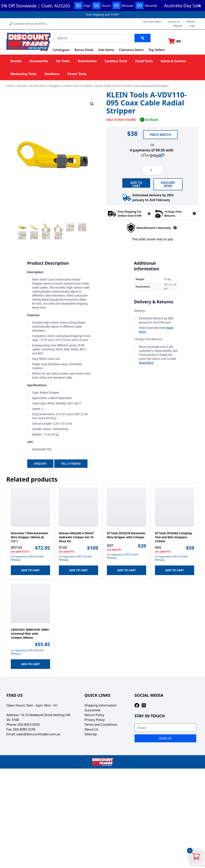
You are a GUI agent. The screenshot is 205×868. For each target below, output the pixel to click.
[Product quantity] (153, 170)
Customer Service (29, 24)
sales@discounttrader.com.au (38, 734)
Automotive (87, 61)
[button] (92, 104)
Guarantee (92, 710)
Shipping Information (101, 705)
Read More (146, 363)
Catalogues (61, 50)
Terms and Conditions (101, 725)
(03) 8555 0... (41, 24)
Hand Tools (144, 61)
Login (192, 26)
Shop (44, 50)
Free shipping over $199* (102, 15)
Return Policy (94, 715)
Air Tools (63, 61)
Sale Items (106, 50)
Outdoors (52, 74)
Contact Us (174, 22)
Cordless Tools (116, 61)
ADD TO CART (136, 184)
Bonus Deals (84, 50)
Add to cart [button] (30, 570)
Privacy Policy (95, 720)
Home (11, 86)
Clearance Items (131, 50)
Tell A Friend (71, 464)
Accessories (39, 61)
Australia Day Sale (183, 5)
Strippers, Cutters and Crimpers (71, 86)
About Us (91, 729)
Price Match (160, 135)
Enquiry (40, 464)
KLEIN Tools (38, 86)
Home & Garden (173, 61)
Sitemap (91, 734)
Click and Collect (152, 22)
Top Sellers (157, 50)
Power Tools (77, 74)
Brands (16, 61)
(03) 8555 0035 (29, 725)
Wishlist (191, 22)
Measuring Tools (23, 74)
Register (178, 26)
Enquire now (168, 184)
